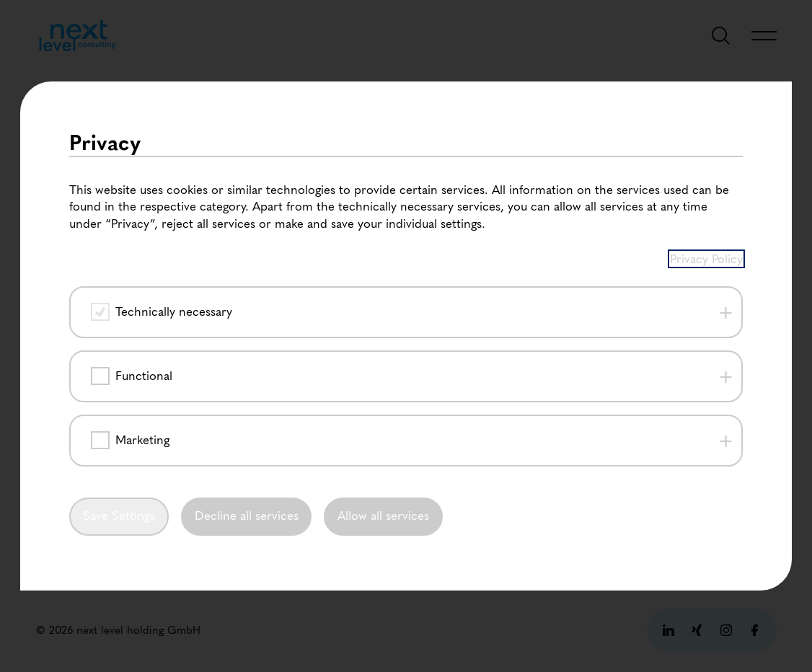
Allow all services (383, 517)
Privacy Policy (706, 258)
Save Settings (119, 517)
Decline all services (247, 517)
